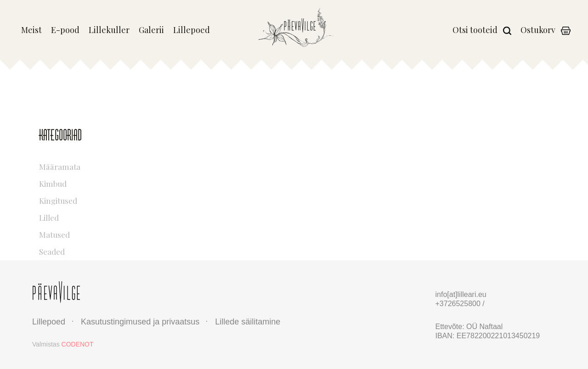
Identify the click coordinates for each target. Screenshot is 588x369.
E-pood (65, 30)
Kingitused (93, 199)
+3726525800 (459, 304)
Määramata (93, 165)
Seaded (93, 250)
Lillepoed (192, 30)
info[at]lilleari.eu (461, 294)
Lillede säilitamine (248, 322)
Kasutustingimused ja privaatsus (140, 322)
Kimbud (93, 182)
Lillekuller (109, 30)
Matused (93, 233)
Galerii (151, 30)
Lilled (93, 216)
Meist (31, 30)
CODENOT (78, 344)
